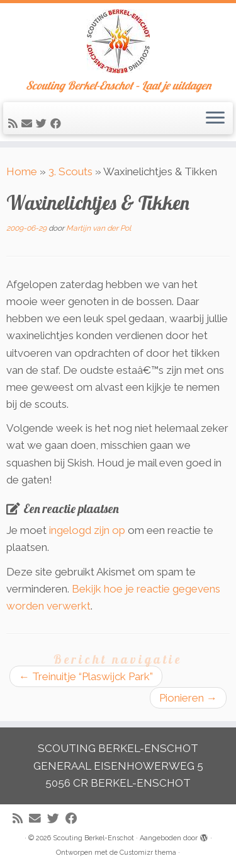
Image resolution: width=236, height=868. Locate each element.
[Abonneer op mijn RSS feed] (15, 124)
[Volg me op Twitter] (43, 124)
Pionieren (188, 698)
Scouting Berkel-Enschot (93, 838)
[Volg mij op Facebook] (58, 124)
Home (22, 171)
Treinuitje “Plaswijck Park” (86, 676)
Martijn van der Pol (98, 228)
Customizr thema (148, 853)
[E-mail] (29, 124)
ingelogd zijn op (87, 530)
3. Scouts (70, 171)
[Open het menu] (215, 119)
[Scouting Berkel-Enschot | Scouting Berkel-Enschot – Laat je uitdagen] (118, 41)
